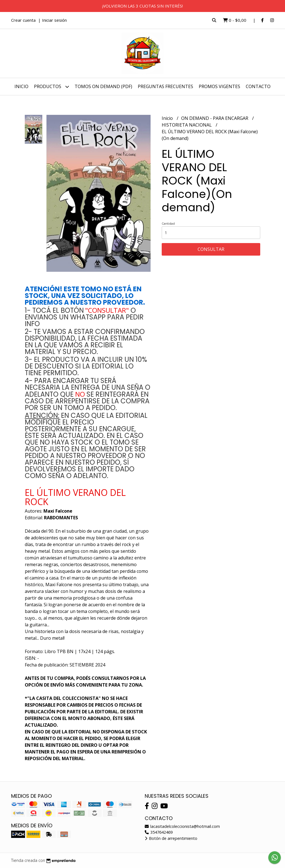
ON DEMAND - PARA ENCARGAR (215, 118)
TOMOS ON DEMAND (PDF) (103, 86)
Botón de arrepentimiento (171, 838)
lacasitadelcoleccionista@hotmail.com (182, 826)
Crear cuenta (23, 20)
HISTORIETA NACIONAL (187, 125)
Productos (51, 87)
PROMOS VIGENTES (219, 86)
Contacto (258, 86)
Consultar (211, 249)
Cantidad (168, 223)
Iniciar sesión (54, 20)
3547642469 (159, 832)
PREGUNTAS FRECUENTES (165, 86)
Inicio (21, 86)
